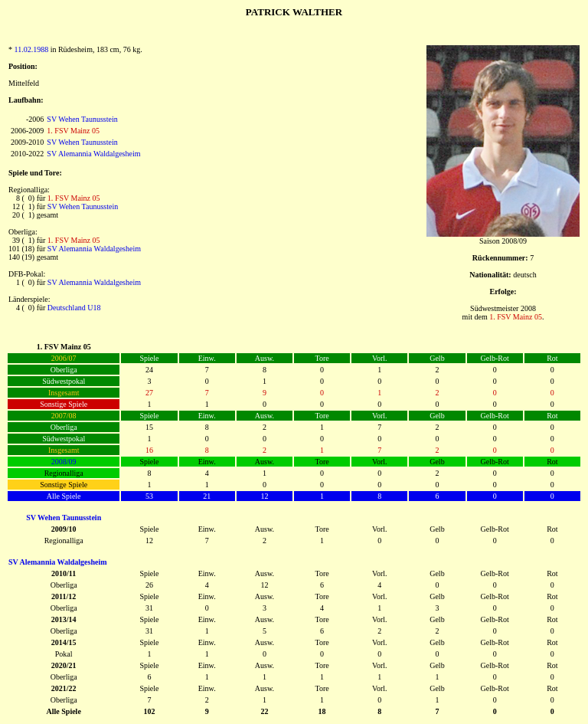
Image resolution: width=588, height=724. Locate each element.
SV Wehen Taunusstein (82, 119)
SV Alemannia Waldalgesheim (93, 154)
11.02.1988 (32, 49)
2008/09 (64, 462)
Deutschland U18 (74, 308)
